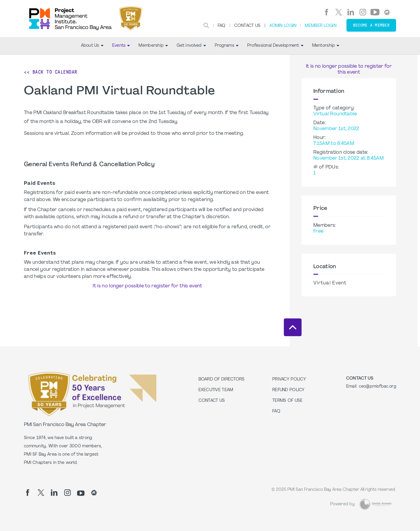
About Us (92, 46)
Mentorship (326, 46)
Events (121, 46)
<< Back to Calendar (51, 72)
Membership (153, 46)
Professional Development (275, 46)
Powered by (342, 504)
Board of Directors (222, 379)
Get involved (191, 46)
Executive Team (216, 390)
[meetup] (387, 12)
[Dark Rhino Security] (375, 504)
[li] (351, 12)
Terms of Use (287, 401)
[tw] (339, 12)
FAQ (222, 26)
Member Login (320, 26)
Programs (227, 46)
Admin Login (283, 26)
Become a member (371, 25)
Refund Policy (289, 390)
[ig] (363, 12)
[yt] (375, 12)
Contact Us (248, 26)
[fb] (327, 12)
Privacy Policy (289, 379)
